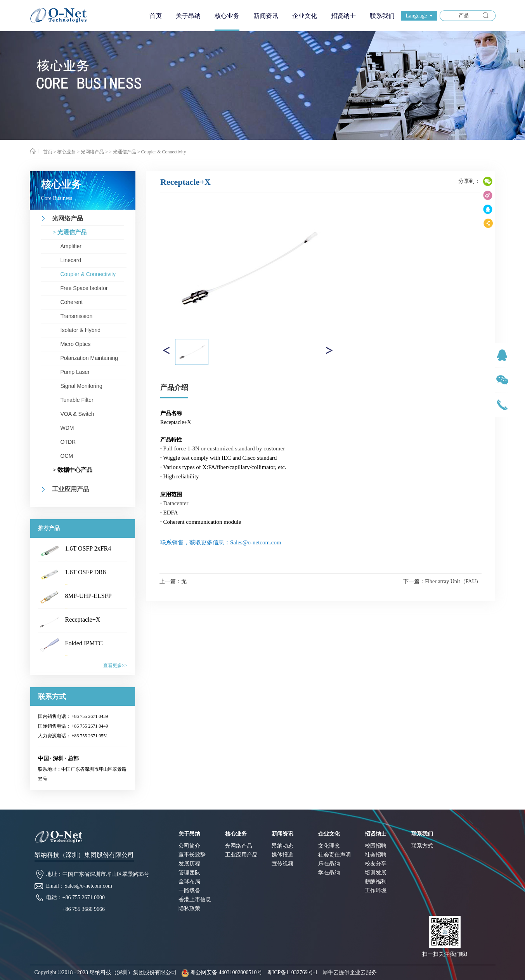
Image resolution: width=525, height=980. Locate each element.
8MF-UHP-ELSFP (88, 596)
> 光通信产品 (123, 152)
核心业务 (66, 152)
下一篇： (442, 581)
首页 (156, 16)
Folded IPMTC (84, 643)
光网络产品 (92, 152)
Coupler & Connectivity (163, 152)
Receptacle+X (83, 619)
